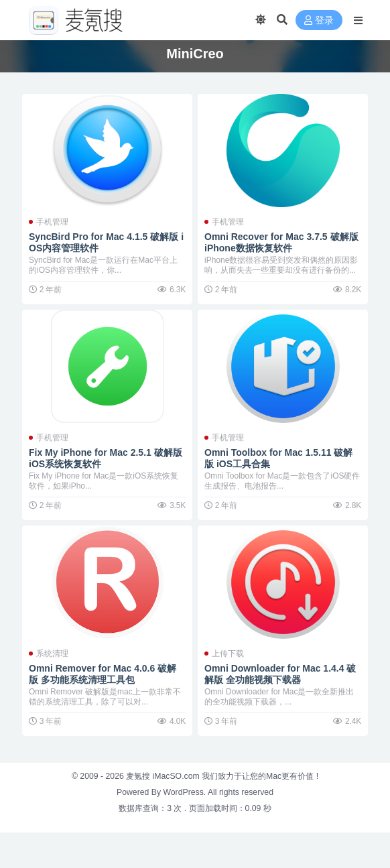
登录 (319, 20)
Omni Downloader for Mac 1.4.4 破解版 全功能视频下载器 (280, 674)
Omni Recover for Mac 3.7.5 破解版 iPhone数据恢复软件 (281, 242)
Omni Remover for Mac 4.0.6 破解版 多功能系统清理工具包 (103, 674)
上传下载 (228, 654)
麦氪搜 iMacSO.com (164, 776)
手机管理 (52, 222)
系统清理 (52, 654)
